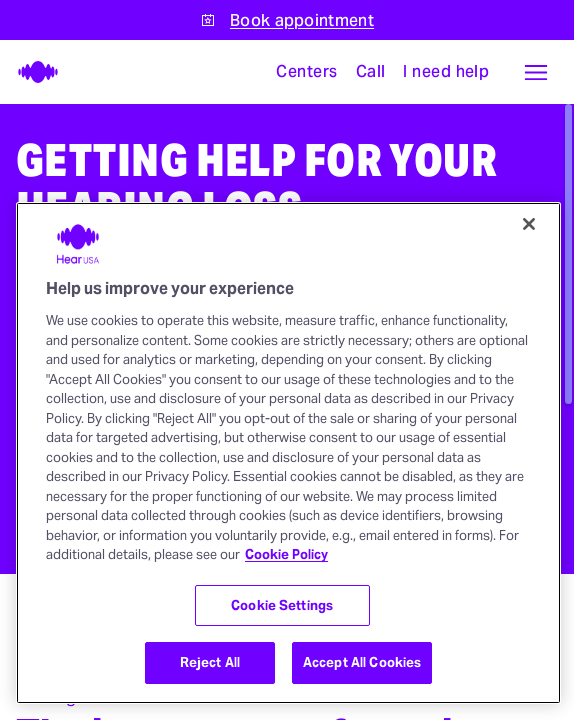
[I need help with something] (446, 72)
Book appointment (302, 20)
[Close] (529, 224)
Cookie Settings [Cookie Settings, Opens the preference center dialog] (282, 605)
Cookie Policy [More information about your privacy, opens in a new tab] (286, 554)
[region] (288, 453)
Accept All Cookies (362, 662)
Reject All (210, 662)
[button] (536, 72)
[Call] (371, 72)
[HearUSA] (32, 72)
